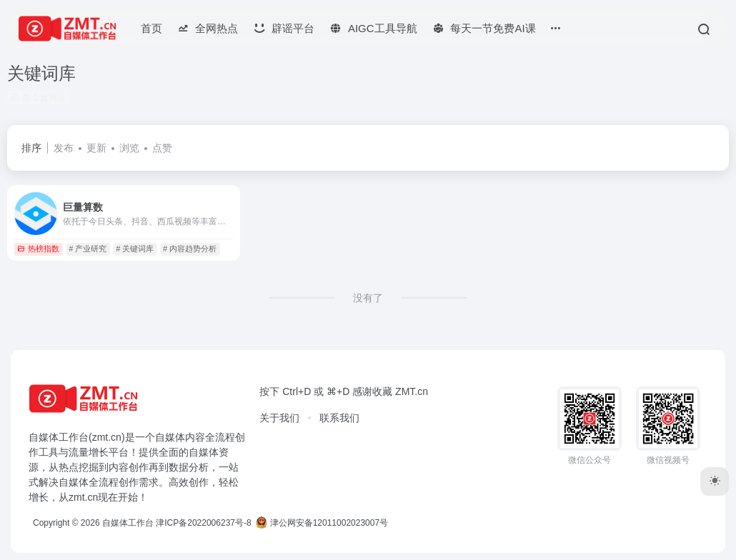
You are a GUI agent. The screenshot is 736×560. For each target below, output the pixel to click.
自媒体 (170, 437)
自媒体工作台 (128, 523)
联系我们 (339, 418)
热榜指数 (38, 249)
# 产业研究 (88, 249)
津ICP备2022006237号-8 (203, 523)
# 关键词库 (135, 249)
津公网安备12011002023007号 (322, 523)
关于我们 (279, 418)
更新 (96, 148)
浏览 (129, 148)
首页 (151, 28)
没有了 (368, 298)
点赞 (162, 148)
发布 (64, 148)
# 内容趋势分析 (190, 249)
